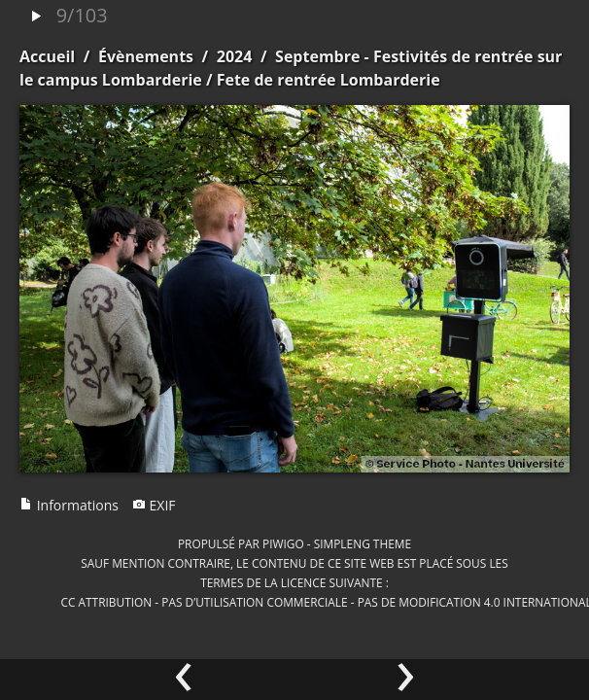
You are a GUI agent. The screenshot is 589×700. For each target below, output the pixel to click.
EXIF (154, 505)
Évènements (146, 56)
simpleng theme (363, 543)
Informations (69, 505)
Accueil (47, 56)
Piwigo (283, 543)
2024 (235, 56)
